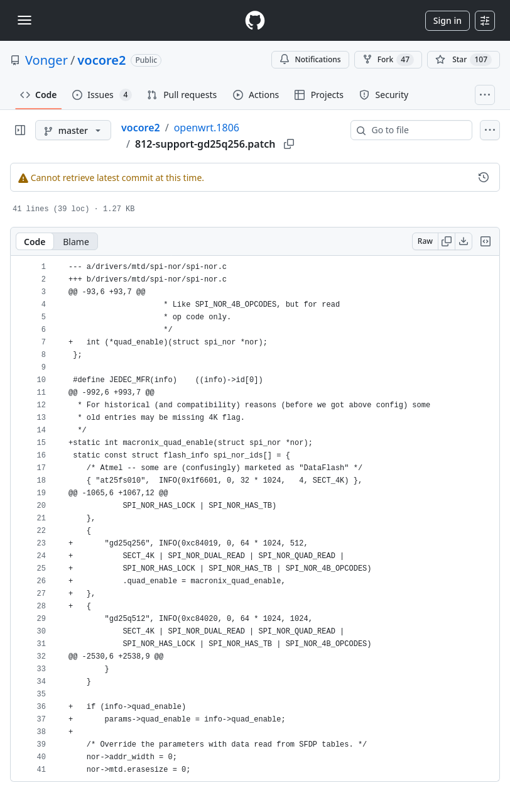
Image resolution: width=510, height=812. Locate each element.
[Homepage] (255, 20)
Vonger (46, 60)
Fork (388, 60)
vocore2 (101, 60)
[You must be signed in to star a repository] (464, 60)
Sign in (448, 20)
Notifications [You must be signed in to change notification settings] (310, 59)
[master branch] (73, 130)
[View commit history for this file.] (484, 177)
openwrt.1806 (207, 128)
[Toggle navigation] (24, 20)
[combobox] (416, 130)
